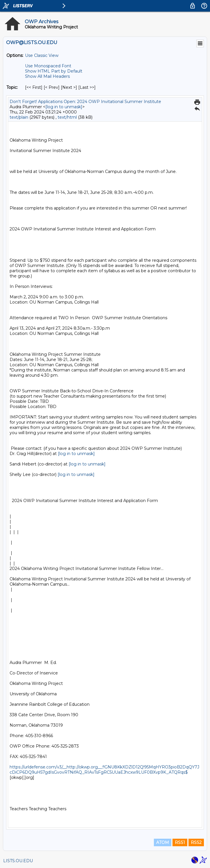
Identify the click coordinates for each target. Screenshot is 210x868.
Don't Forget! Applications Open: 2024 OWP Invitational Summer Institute (85, 102)
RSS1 (180, 842)
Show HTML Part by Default (54, 71)
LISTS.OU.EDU (18, 861)
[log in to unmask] (64, 107)
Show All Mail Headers (47, 76)
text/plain (19, 117)
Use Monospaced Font (48, 66)
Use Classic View (42, 55)
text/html (67, 117)
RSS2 (196, 842)
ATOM (163, 842)
